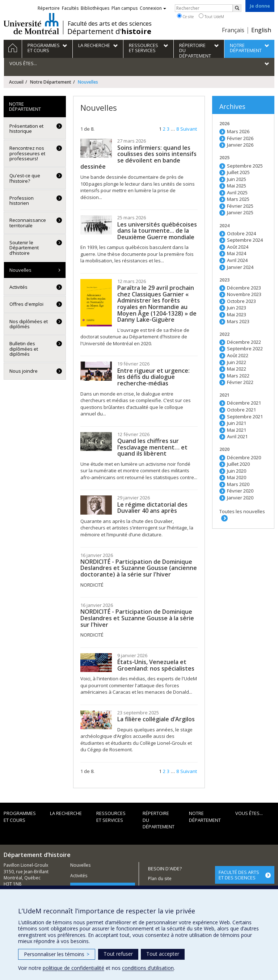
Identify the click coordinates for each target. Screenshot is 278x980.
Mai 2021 (237, 430)
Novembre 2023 (244, 294)
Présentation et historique (26, 128)
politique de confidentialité (73, 968)
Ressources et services (111, 817)
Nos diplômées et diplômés (29, 324)
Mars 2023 (238, 321)
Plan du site (160, 878)
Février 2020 (240, 491)
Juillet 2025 (238, 172)
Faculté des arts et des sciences (110, 24)
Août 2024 (238, 247)
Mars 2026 (238, 131)
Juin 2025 (237, 179)
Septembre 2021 (245, 417)
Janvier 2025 (240, 212)
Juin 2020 (237, 471)
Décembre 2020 (244, 457)
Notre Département (51, 82)
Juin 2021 (237, 423)
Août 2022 (238, 355)
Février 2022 (240, 382)
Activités (18, 287)
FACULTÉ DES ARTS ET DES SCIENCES (239, 875)
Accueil (16, 82)
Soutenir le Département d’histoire (24, 248)
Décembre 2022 (244, 342)
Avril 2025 (237, 193)
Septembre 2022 (245, 349)
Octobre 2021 (241, 410)
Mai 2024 (237, 253)
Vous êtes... (249, 813)
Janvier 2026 (240, 145)
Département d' (109, 31)
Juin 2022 (237, 362)
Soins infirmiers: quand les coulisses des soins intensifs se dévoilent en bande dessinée (138, 157)
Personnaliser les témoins (57, 954)
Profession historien (22, 200)
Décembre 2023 (244, 288)
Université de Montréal (31, 24)
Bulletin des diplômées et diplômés (24, 349)
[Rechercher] (237, 8)
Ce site (185, 16)
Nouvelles (20, 270)
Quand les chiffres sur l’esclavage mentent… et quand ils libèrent (152, 447)
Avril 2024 (237, 260)
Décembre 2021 (244, 403)
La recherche (66, 813)
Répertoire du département (159, 820)
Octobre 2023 (241, 301)
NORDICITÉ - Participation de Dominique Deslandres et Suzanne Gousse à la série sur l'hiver (137, 618)
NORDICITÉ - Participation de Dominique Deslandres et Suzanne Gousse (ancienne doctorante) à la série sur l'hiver (139, 568)
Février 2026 (240, 138)
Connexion (153, 8)
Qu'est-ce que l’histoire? (25, 178)
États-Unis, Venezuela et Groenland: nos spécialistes (156, 665)
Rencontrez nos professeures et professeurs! (27, 153)
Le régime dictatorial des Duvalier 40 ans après (152, 508)
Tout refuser (118, 954)
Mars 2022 (238, 376)
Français (233, 30)
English (261, 30)
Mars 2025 (238, 199)
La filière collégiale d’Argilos (156, 719)
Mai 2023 (237, 314)
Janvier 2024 (240, 267)
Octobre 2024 (241, 233)
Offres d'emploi (26, 304)
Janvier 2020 (240, 498)
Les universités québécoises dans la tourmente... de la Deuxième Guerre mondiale (157, 231)
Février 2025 (240, 206)
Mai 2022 (237, 369)
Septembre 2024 (245, 240)
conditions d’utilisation (148, 968)
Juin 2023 (237, 308)
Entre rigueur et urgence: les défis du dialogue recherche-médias (153, 377)
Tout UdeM (211, 16)
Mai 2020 (237, 477)
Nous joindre (24, 371)
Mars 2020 (238, 484)
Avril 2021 (237, 436)
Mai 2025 (237, 186)
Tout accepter (163, 954)
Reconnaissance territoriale (28, 223)
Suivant (189, 129)
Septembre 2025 (245, 166)
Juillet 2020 (238, 464)
